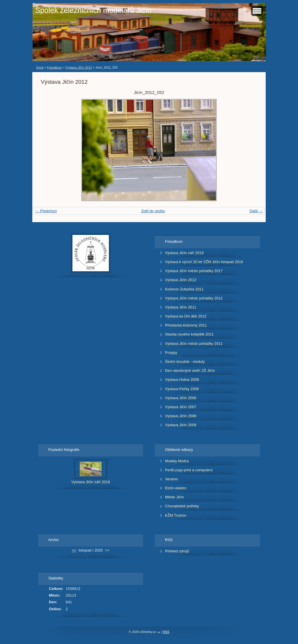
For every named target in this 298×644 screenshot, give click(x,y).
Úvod (40, 67)
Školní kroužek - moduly (185, 362)
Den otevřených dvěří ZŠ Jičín (190, 371)
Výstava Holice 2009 (182, 380)
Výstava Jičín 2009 (181, 425)
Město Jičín (174, 497)
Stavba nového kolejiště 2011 (189, 334)
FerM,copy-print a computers (189, 470)
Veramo (171, 479)
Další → (256, 211)
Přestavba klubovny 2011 (186, 325)
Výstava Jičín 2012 (79, 67)
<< (74, 550)
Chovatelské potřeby (182, 506)
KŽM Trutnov (176, 515)
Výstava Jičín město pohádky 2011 (194, 344)
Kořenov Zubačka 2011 (184, 289)
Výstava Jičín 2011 (181, 307)
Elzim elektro (176, 488)
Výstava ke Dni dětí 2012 (186, 316)
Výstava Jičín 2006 (181, 398)
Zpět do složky (153, 211)
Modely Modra (177, 461)
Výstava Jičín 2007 (181, 407)
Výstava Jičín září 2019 (184, 253)
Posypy (171, 353)
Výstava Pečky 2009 (182, 389)
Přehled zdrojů (177, 551)
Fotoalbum (54, 67)
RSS (166, 632)
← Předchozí (46, 211)
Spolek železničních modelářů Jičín (93, 10)
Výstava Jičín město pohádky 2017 (194, 271)
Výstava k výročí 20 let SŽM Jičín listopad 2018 (204, 262)
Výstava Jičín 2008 (181, 416)
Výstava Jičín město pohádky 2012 (194, 298)
